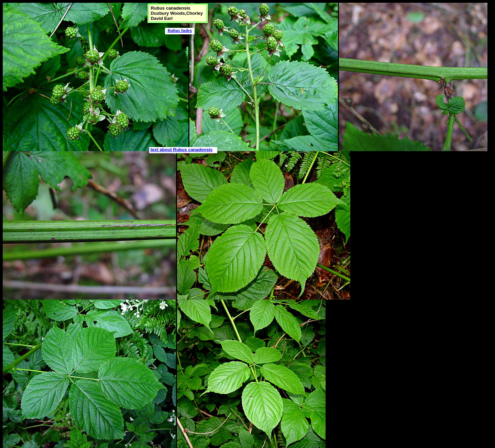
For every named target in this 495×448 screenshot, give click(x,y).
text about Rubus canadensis (182, 150)
